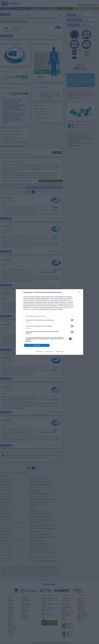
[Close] (80, 293)
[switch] (71, 320)
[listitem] (49, 316)
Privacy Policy (59, 352)
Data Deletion (40, 352)
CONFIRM (37, 345)
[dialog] (49, 322)
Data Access (49, 352)
